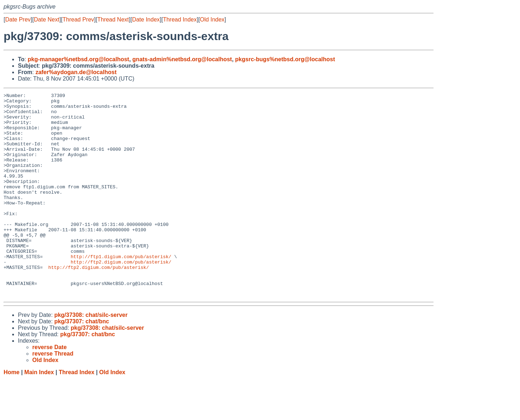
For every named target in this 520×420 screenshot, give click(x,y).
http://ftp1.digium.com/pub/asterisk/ (121, 290)
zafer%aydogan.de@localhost (76, 72)
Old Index (212, 20)
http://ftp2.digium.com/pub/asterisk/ (121, 296)
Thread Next (113, 20)
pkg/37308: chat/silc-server (91, 356)
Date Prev (18, 20)
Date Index (146, 20)
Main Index (39, 413)
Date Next (46, 20)
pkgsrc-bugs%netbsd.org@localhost (285, 59)
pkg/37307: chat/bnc (82, 362)
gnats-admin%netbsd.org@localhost (182, 59)
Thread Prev (78, 20)
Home (11, 413)
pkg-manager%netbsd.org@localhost (78, 59)
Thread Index (180, 20)
